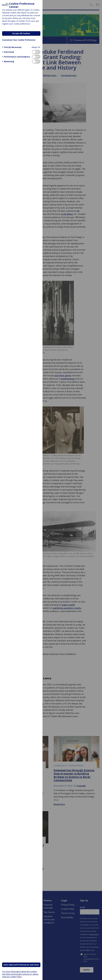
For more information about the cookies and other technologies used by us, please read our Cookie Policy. (20, 974)
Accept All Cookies (21, 33)
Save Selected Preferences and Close (21, 965)
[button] (11, 47)
